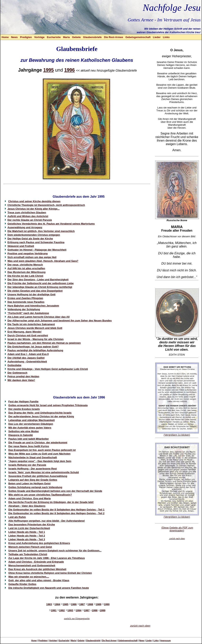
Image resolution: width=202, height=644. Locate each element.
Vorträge (39, 37)
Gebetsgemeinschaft (138, 37)
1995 (48, 70)
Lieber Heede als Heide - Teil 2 (27, 536)
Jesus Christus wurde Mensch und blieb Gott (35, 328)
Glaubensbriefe (92, 37)
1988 (90, 604)
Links (166, 37)
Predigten (26, 37)
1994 (79, 610)
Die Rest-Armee (113, 37)
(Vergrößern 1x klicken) (177, 435)
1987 (82, 604)
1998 (95, 610)
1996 (69, 70)
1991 (54, 610)
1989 (99, 604)
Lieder (157, 37)
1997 (87, 610)
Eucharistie (54, 37)
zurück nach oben (140, 626)
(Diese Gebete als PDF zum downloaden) (177, 529)
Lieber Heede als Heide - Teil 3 (27, 539)
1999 (102, 610)
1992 (62, 610)
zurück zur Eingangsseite (77, 618)
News (14, 37)
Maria (66, 37)
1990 (107, 604)
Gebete (76, 37)
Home (5, 37)
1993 (70, 610)
